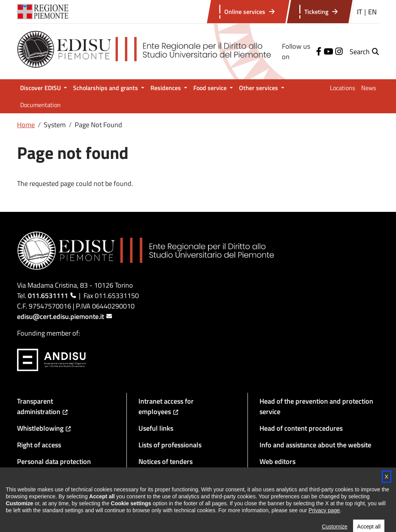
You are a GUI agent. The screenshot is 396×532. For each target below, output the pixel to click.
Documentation (40, 105)
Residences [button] (166, 88)
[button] (364, 52)
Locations (342, 88)
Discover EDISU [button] (41, 88)
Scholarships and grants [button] (106, 88)
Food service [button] (211, 88)
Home (26, 125)
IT (359, 12)
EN (372, 12)
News (369, 88)
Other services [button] (259, 88)
